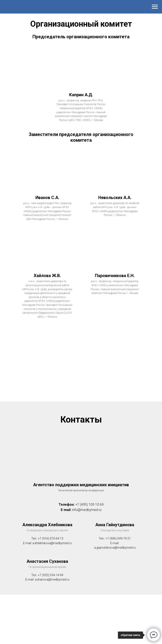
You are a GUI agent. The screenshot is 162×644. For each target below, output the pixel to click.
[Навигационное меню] (155, 7)
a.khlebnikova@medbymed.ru (52, 543)
